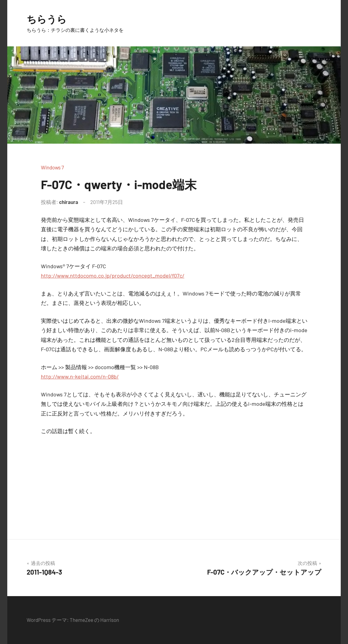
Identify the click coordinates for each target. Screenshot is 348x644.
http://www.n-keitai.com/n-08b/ (80, 376)
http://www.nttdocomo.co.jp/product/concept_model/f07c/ (113, 275)
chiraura (69, 202)
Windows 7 (52, 167)
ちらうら (47, 19)
